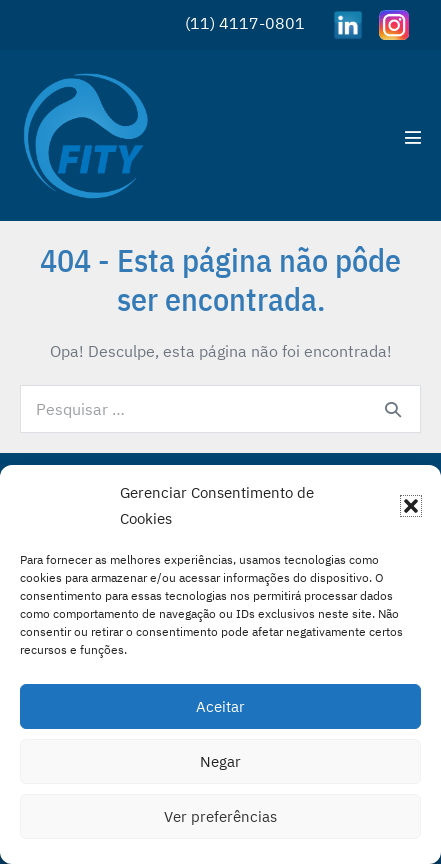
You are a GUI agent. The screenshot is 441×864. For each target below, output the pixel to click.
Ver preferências (220, 816)
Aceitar (220, 706)
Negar (220, 761)
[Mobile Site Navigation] (413, 137)
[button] (411, 506)
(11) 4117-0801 (245, 23)
